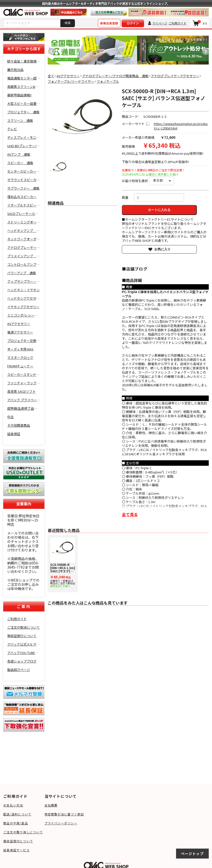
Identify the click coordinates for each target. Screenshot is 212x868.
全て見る (130, 514)
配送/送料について (17, 814)
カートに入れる (159, 210)
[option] (92, 50)
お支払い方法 (13, 805)
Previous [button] (50, 50)
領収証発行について (18, 841)
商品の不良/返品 (16, 823)
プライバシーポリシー (61, 823)
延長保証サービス (16, 850)
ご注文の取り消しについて (23, 832)
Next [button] (205, 50)
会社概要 (51, 805)
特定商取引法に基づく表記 (64, 814)
